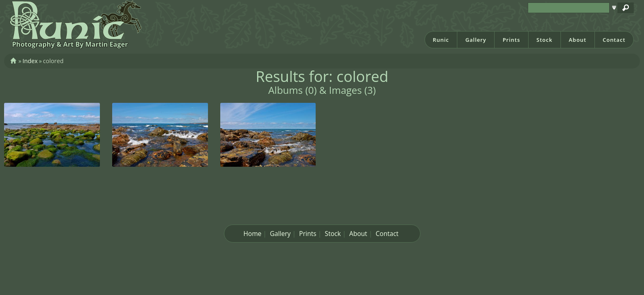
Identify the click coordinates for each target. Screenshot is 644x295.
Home (253, 234)
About (577, 40)
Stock (544, 40)
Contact (614, 40)
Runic (441, 40)
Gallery (476, 40)
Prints (512, 40)
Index (30, 61)
